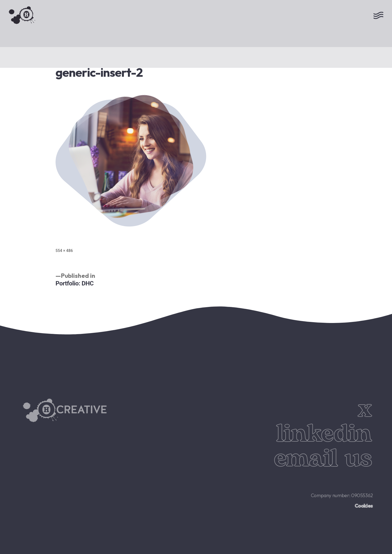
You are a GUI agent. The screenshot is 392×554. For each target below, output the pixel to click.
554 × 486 (64, 251)
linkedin (324, 434)
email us (323, 459)
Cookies (364, 506)
